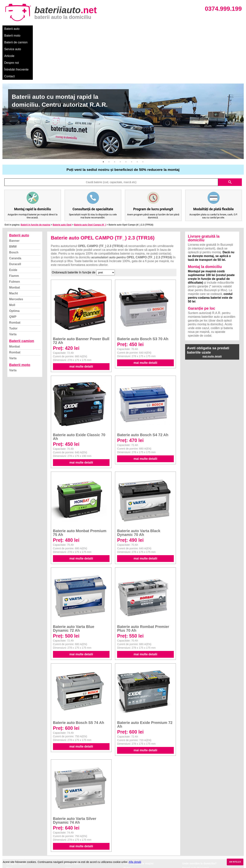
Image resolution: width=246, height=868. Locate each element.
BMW (13, 199)
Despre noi (117, 29)
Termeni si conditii (17, 837)
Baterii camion (22, 293)
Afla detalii (135, 862)
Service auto (82, 29)
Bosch (14, 205)
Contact (162, 29)
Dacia (127, 824)
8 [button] (143, 114)
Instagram (13, 845)
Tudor (13, 281)
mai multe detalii (81, 319)
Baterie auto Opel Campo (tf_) (90, 177)
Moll (12, 257)
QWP (13, 269)
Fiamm (14, 228)
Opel (126, 849)
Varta (13, 287)
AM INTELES (235, 862)
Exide (13, 222)
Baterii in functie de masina (35, 177)
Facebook (12, 841)
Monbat (15, 240)
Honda (128, 853)
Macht (14, 246)
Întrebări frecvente (140, 29)
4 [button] (120, 114)
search (230, 135)
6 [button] (132, 114)
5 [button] (126, 114)
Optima (14, 263)
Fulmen (15, 234)
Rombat (15, 275)
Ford (126, 828)
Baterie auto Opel (62, 177)
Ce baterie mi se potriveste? (24, 824)
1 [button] (103, 114)
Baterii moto (32, 29)
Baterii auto (12, 29)
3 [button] (115, 114)
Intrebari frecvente (18, 833)
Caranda (15, 211)
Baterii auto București (196, 820)
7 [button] (137, 114)
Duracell (15, 217)
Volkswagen (131, 837)
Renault (128, 841)
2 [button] (109, 114)
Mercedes (16, 252)
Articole (100, 29)
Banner (14, 193)
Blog (9, 820)
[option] (123, 74)
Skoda (128, 833)
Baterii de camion (57, 29)
